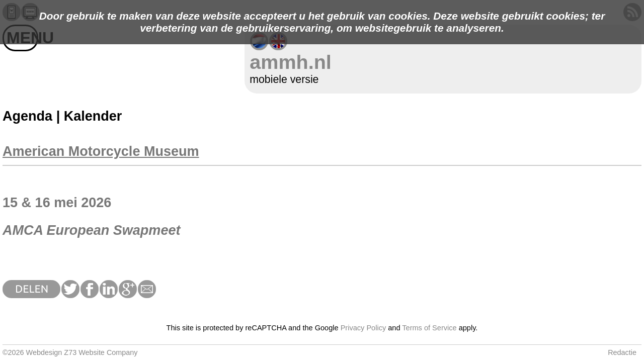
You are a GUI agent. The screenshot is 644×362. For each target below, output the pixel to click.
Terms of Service (429, 328)
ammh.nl (290, 62)
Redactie (622, 352)
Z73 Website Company (101, 352)
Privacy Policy (364, 328)
